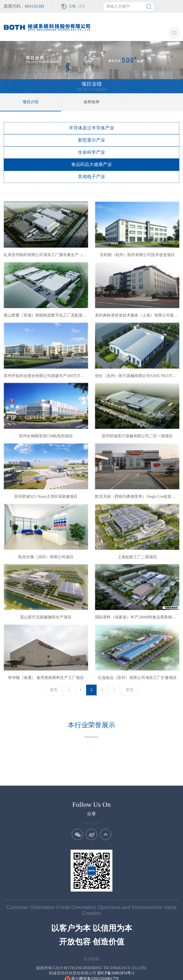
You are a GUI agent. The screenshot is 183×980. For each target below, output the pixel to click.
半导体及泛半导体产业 (91, 128)
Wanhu (100, 970)
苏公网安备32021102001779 (92, 961)
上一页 (69, 690)
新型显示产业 (91, 140)
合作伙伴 (91, 102)
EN (82, 6)
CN (72, 6)
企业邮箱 (91, 941)
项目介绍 (30, 102)
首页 (54, 690)
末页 (130, 690)
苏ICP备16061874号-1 (116, 955)
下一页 (114, 690)
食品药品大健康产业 (91, 164)
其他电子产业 (91, 177)
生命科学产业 (91, 152)
